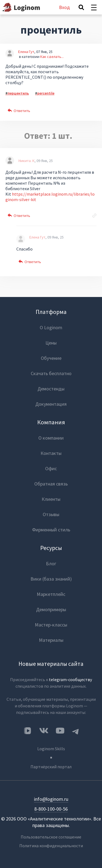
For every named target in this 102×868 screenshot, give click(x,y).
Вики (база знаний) (51, 579)
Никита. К (27, 161)
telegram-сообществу (70, 679)
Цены (51, 343)
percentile (46, 93)
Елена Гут (26, 52)
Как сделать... (52, 57)
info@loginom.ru (51, 799)
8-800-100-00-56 (51, 809)
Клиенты (51, 499)
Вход (64, 7)
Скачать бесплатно (51, 373)
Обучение (51, 358)
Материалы (51, 640)
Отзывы (51, 514)
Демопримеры (51, 609)
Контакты (51, 453)
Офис (51, 468)
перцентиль (18, 93)
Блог (51, 564)
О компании (51, 438)
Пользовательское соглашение (51, 837)
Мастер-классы (51, 625)
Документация (51, 404)
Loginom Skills (51, 749)
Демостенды (51, 389)
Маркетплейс (51, 594)
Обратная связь (51, 484)
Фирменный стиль (51, 530)
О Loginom (51, 327)
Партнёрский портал (51, 767)
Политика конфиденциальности (51, 846)
